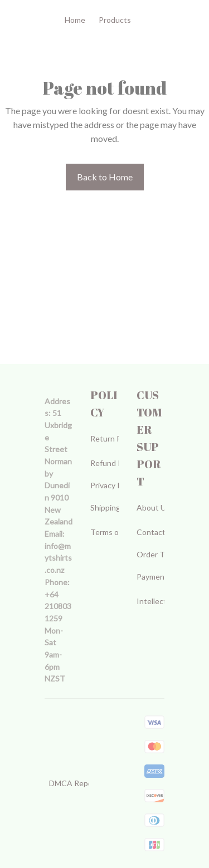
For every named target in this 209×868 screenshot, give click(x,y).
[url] (59, 558)
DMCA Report (74, 783)
